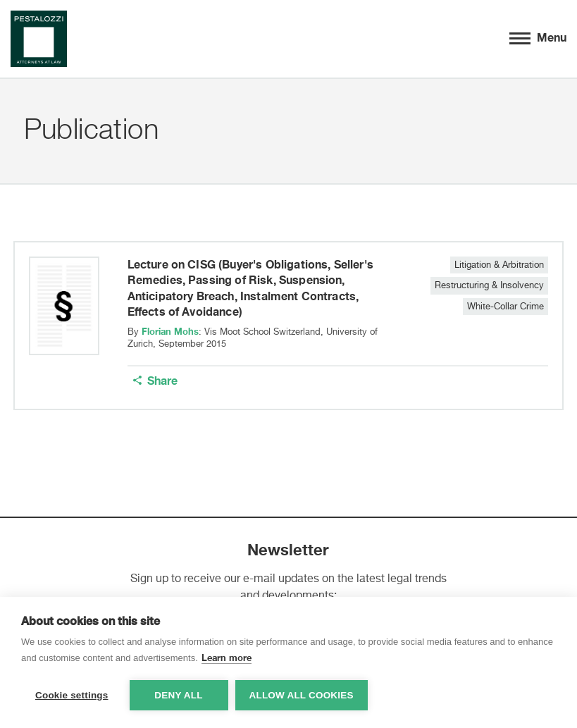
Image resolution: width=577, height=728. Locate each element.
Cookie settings (72, 695)
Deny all (178, 695)
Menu (538, 36)
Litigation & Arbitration (499, 265)
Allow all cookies (302, 695)
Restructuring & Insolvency (489, 286)
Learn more (227, 658)
